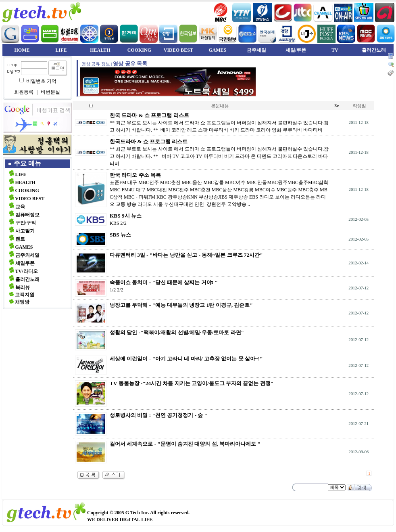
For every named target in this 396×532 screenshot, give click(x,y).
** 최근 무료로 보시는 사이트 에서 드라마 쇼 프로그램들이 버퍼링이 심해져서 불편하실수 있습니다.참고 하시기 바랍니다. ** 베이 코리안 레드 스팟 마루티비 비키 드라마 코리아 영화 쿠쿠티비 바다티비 (219, 123)
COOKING (139, 50)
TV (335, 50)
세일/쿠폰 (296, 50)
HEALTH (100, 50)
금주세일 (256, 50)
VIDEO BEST (178, 50)
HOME (22, 50)
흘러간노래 (374, 50)
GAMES (217, 50)
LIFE (61, 50)
